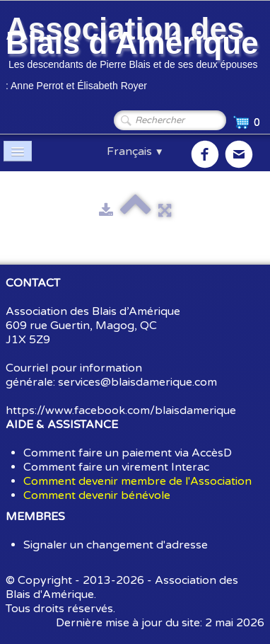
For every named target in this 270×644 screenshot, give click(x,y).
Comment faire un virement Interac (116, 467)
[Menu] (18, 151)
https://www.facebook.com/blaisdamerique (121, 410)
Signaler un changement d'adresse (116, 545)
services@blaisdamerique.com (137, 382)
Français (135, 151)
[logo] (135, 55)
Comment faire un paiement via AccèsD (128, 453)
